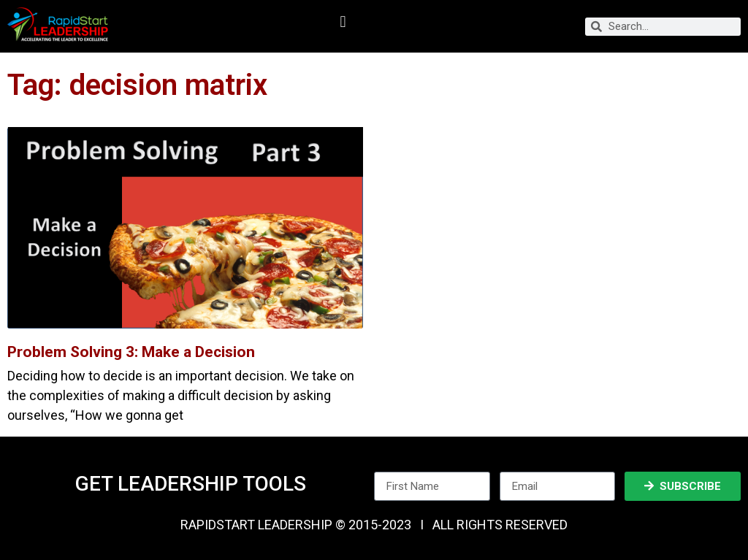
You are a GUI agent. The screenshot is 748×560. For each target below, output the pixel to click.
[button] (343, 22)
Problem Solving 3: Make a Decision (131, 352)
